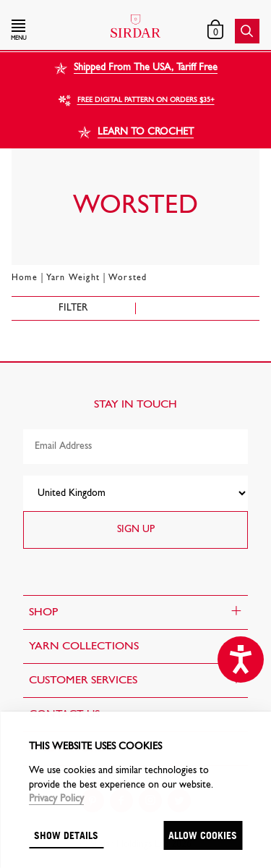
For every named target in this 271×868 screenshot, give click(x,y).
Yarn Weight (73, 278)
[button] (49, 31)
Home (25, 278)
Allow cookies (203, 835)
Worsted (128, 278)
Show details (66, 835)
